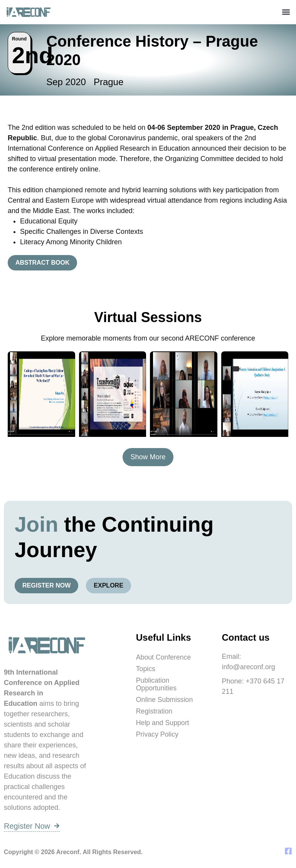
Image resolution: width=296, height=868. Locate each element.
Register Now (46, 585)
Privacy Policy (158, 734)
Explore (108, 585)
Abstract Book (42, 263)
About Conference (164, 657)
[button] (286, 12)
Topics (146, 669)
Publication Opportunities (157, 684)
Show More (148, 457)
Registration (155, 711)
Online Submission (165, 700)
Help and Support (163, 723)
